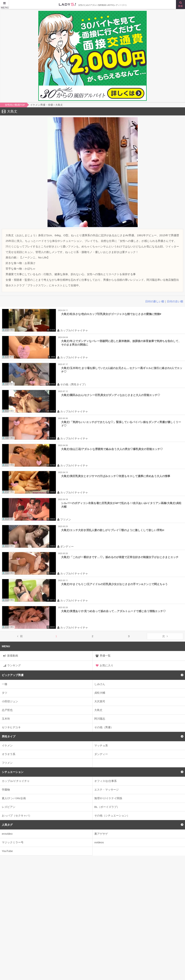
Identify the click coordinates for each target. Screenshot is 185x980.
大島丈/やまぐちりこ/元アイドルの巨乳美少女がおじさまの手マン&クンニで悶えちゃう (114, 584)
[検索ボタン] (180, 5)
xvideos (99, 842)
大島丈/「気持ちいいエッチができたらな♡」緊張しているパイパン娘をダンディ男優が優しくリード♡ (121, 424)
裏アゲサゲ (101, 834)
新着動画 (13, 656)
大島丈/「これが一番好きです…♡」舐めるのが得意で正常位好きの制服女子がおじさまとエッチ (120, 557)
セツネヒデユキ (11, 727)
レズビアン (9, 807)
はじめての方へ (104, 957)
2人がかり (116, 920)
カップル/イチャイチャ (16, 781)
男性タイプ (9, 736)
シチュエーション (13, 772)
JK (48, 920)
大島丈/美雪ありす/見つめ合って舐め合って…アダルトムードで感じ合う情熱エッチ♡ (113, 611)
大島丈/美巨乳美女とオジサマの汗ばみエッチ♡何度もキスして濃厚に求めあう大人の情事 (116, 476)
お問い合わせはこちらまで (111, 964)
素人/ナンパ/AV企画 (14, 798)
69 (166, 920)
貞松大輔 (100, 693)
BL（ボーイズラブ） (107, 807)
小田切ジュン (10, 701)
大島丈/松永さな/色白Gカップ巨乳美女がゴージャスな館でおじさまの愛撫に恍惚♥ (111, 314)
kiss (64, 920)
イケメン (7, 745)
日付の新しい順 (155, 301)
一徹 (5, 684)
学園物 (6, 790)
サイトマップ (10, 964)
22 (80, 920)
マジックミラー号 (13, 842)
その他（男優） (104, 727)
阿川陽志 (100, 719)
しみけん (100, 684)
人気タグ (7, 825)
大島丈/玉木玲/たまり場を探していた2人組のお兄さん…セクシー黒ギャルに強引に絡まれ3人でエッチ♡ (122, 370)
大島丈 (98, 710)
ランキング (14, 665)
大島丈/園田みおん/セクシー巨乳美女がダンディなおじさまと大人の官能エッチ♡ (111, 395)
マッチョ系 (101, 745)
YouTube (7, 851)
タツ (5, 693)
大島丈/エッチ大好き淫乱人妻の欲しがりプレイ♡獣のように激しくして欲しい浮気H (113, 530)
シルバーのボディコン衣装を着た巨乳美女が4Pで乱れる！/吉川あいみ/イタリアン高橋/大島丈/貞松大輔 (121, 505)
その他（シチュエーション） (112, 815)
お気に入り (107, 665)
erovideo (7, 834)
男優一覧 (105, 656)
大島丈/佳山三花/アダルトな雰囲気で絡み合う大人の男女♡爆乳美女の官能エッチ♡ (112, 449)
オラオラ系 (9, 754)
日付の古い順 (175, 301)
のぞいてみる (133, 898)
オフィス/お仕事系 (106, 781)
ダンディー (101, 754)
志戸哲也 (7, 710)
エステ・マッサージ (107, 790)
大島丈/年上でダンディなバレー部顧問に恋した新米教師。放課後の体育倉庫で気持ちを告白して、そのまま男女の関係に (121, 343)
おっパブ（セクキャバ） (17, 815)
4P (151, 920)
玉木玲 (6, 719)
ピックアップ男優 (13, 675)
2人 (96, 920)
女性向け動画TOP (13, 957)
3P (136, 920)
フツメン (7, 763)
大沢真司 (100, 701)
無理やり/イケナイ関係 (108, 798)
